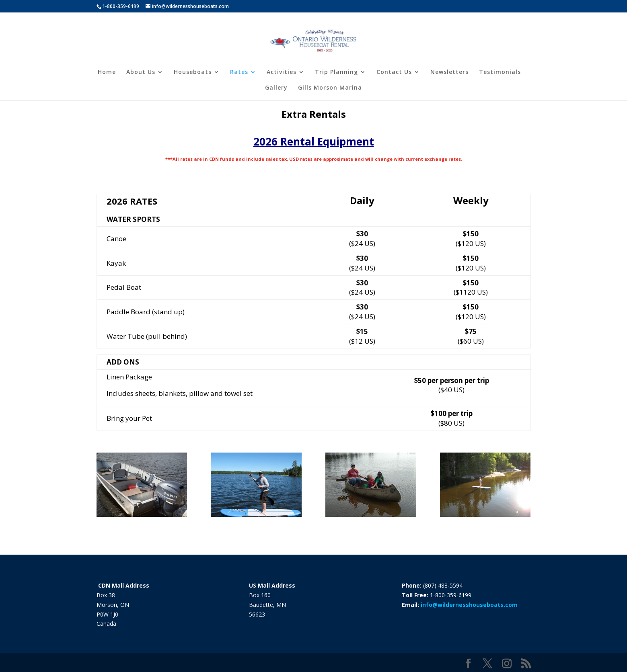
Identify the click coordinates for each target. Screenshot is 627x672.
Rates (239, 72)
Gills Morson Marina (330, 88)
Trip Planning (336, 72)
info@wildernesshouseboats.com (469, 605)
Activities (282, 72)
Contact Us (394, 72)
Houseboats (193, 72)
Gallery (276, 88)
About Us (141, 72)
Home (107, 72)
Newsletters (449, 72)
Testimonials (500, 72)
